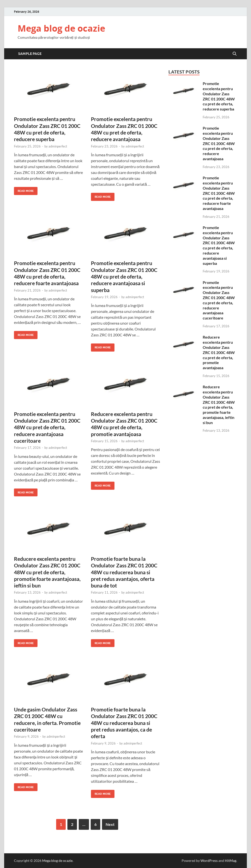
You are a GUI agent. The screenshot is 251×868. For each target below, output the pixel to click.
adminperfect (58, 146)
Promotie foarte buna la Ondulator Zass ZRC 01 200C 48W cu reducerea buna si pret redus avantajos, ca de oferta (124, 723)
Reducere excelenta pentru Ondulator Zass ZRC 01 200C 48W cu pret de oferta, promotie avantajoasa (219, 352)
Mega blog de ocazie (61, 28)
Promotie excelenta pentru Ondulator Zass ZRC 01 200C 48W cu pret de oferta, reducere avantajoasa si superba (124, 276)
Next (110, 824)
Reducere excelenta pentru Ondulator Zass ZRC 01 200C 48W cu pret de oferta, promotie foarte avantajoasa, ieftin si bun (47, 572)
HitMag (231, 861)
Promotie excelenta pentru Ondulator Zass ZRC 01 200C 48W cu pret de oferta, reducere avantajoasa (219, 143)
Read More (24, 190)
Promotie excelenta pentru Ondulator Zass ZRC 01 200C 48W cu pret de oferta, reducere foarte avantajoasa (219, 193)
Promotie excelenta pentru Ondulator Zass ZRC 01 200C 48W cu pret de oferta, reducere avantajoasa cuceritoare (47, 427)
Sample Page (30, 54)
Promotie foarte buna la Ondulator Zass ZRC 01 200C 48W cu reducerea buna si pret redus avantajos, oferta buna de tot (124, 572)
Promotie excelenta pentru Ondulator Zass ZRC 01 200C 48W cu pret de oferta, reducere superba (219, 96)
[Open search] (235, 54)
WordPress (209, 861)
